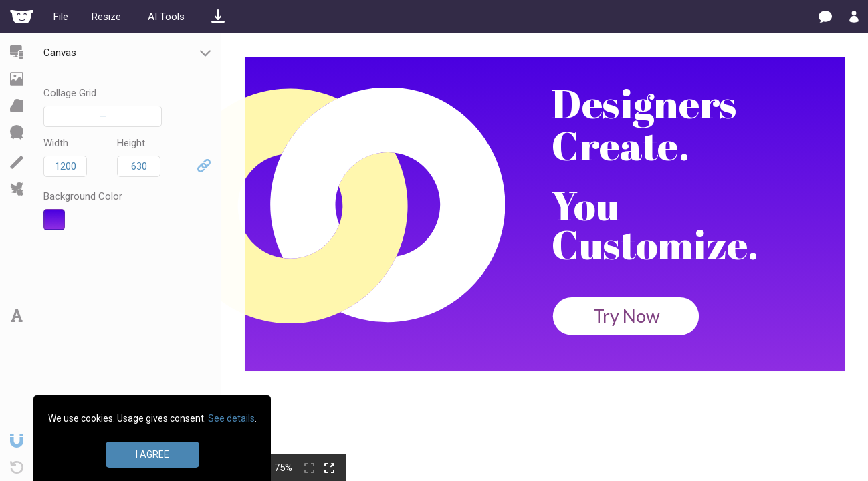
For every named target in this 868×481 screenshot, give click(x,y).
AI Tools (166, 17)
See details (231, 418)
